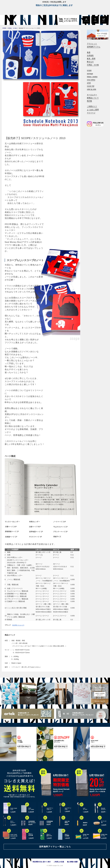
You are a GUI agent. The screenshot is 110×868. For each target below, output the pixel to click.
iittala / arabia (92, 77)
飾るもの (90, 62)
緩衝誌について (93, 98)
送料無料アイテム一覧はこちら (55, 847)
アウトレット (92, 44)
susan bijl (91, 86)
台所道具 (90, 55)
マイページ (91, 113)
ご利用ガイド (92, 106)
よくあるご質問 (93, 110)
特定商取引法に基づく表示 (42, 862)
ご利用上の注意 (59, 862)
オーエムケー (92, 95)
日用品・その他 (93, 65)
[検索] (89, 116)
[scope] (21, 20)
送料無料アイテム (94, 47)
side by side (92, 89)
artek (89, 83)
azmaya (90, 74)
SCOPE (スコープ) (18, 625)
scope (89, 70)
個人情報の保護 (72, 862)
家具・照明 (91, 59)
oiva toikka (91, 80)
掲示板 (89, 101)
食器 (89, 52)
